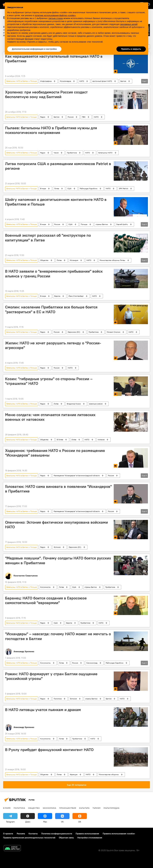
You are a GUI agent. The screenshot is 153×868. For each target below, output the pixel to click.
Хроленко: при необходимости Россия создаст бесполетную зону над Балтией (46, 94)
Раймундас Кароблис (89, 189)
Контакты (33, 834)
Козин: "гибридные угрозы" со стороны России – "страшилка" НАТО (49, 381)
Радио (43, 117)
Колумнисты (45, 587)
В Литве (60, 440)
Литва (57, 189)
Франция (74, 774)
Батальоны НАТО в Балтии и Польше (22, 81)
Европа (57, 296)
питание (101, 440)
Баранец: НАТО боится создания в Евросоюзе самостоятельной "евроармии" (46, 600)
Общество (44, 260)
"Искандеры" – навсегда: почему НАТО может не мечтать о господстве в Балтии (58, 636)
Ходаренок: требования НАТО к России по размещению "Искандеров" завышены (55, 453)
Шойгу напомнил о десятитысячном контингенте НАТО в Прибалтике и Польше (56, 202)
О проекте (8, 834)
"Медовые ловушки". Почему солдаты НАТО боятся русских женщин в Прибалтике (58, 560)
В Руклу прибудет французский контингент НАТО (49, 750)
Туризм (97, 808)
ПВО (84, 117)
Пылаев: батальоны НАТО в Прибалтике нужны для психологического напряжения (51, 130)
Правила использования (87, 834)
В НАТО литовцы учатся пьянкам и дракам (43, 710)
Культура (84, 808)
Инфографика (46, 81)
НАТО (82, 81)
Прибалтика (72, 153)
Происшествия (68, 808)
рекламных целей (129, 24)
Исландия (74, 260)
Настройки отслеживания (90, 838)
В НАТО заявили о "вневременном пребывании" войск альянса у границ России (54, 274)
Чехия (56, 153)
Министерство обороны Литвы (112, 260)
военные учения (96, 404)
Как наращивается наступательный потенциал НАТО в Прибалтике (54, 59)
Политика (58, 699)
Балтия (123, 81)
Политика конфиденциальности (57, 834)
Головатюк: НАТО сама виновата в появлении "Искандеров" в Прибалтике (58, 489)
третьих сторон (56, 18)
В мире (43, 189)
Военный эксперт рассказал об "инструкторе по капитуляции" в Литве (48, 238)
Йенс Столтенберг (76, 296)
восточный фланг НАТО (102, 81)
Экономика (49, 808)
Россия (71, 117)
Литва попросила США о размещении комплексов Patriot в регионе (58, 166)
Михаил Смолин (114, 332)
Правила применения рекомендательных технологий (29, 838)
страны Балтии (102, 224)
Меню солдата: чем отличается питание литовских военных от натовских (50, 417)
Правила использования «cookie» (119, 834)
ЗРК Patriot (123, 189)
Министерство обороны (109, 774)
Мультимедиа (65, 81)
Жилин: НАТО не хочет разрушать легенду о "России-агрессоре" (53, 345)
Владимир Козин (74, 404)
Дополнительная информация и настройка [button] (34, 49)
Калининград (92, 663)
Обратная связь (66, 838)
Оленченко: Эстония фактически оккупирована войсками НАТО (56, 525)
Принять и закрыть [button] (131, 49)
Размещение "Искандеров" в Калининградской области (77, 475)
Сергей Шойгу (122, 224)
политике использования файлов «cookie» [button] (55, 15)
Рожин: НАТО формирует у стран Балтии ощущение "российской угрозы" (51, 676)
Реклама (21, 834)
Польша (84, 224)
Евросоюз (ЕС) (74, 332)
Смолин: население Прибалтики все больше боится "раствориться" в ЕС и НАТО (51, 309)
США (69, 189)
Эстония (57, 547)
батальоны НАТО (105, 153)
